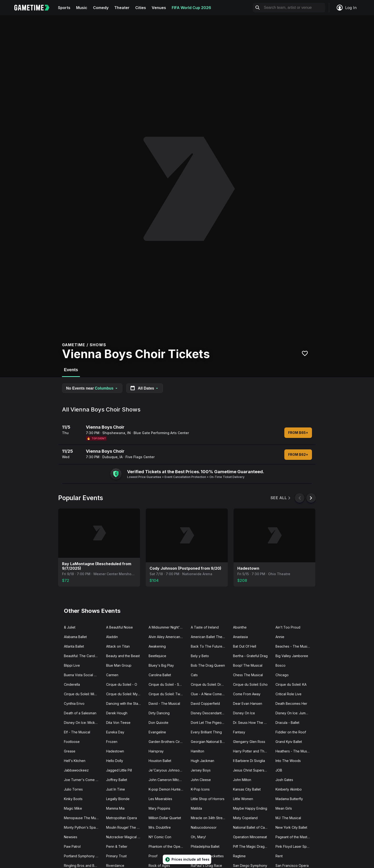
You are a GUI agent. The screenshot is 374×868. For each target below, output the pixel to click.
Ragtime (239, 856)
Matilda (196, 808)
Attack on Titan (118, 646)
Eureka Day (115, 732)
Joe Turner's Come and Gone (83, 780)
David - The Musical (164, 703)
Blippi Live (72, 665)
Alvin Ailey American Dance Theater (168, 637)
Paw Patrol (72, 846)
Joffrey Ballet (117, 780)
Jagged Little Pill (119, 770)
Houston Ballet (160, 761)
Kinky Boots (73, 799)
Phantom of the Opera (166, 846)
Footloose (72, 742)
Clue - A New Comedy (208, 694)
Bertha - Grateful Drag (250, 656)
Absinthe (240, 627)
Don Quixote (158, 723)
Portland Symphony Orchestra (83, 856)
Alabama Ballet (75, 637)
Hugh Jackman (203, 761)
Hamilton (197, 751)
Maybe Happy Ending (250, 808)
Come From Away (247, 694)
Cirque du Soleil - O (122, 684)
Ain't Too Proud (288, 627)
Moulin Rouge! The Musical (125, 827)
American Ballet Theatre (210, 637)
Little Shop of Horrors (208, 799)
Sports (64, 8)
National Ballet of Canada (252, 827)
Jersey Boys (201, 770)
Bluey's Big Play (161, 665)
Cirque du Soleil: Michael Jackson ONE (83, 694)
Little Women (243, 799)
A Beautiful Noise (119, 627)
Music (82, 8)
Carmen (112, 675)
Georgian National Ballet (210, 742)
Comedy (101, 8)
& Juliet (70, 627)
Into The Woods (288, 761)
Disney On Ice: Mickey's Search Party (83, 723)
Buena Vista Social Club (83, 675)
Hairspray (156, 751)
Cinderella (72, 684)
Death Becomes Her (291, 703)
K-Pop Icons (200, 789)
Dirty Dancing (159, 713)
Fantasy (239, 732)
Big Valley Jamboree (292, 656)
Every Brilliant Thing (206, 732)
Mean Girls (284, 808)
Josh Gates (284, 780)
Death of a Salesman (80, 713)
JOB (279, 770)
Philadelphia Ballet (205, 846)
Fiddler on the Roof (291, 732)
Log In (346, 8)
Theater (122, 8)
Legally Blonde (118, 799)
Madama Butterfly (289, 799)
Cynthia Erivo (74, 703)
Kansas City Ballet (247, 789)
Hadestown (115, 751)
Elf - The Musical (77, 732)
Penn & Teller (117, 846)
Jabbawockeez (76, 770)
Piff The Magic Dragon (251, 846)
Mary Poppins (159, 808)
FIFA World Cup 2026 (191, 8)
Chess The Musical (248, 675)
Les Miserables (160, 799)
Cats (194, 675)
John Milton (242, 780)
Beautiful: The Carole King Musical (83, 656)
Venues (159, 8)
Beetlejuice (157, 656)
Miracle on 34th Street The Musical (210, 818)
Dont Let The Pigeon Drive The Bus (210, 723)
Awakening (157, 646)
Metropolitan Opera (122, 818)
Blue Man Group (119, 665)
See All (281, 498)
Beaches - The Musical (294, 646)
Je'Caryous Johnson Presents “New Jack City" (168, 770)
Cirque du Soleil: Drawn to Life (210, 684)
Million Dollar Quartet (165, 818)
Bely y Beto (200, 656)
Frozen (112, 742)
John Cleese (201, 780)
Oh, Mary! (198, 837)
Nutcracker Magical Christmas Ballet (125, 837)
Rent (279, 856)
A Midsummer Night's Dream (168, 627)
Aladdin (112, 637)
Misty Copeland (245, 818)
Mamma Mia (115, 808)
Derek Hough (117, 713)
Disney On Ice (244, 713)
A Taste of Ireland (205, 627)
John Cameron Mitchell (167, 780)
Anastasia (240, 637)
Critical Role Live (288, 694)
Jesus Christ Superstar (251, 770)
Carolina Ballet (160, 675)
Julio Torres (73, 789)
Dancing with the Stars (124, 703)
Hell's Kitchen (75, 761)
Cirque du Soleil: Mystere (125, 694)
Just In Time (116, 789)
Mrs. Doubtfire (160, 827)
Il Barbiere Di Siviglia (249, 761)
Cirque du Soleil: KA (291, 684)
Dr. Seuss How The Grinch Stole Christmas (252, 723)
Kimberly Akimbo (289, 789)
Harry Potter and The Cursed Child (252, 751)
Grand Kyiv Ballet (289, 742)
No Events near (92, 388)
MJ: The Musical (288, 818)
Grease (70, 751)
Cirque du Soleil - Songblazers (168, 684)
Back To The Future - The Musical (210, 646)
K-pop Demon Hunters (166, 789)
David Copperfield (205, 703)
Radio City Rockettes (207, 856)
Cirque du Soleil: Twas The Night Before (168, 694)
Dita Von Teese (118, 723)
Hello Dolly (115, 761)
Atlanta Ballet (74, 646)
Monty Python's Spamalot (83, 827)
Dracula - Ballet (287, 723)
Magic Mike (73, 808)
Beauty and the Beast (123, 656)
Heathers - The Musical (294, 751)
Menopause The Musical (83, 818)
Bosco (280, 665)
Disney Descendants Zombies (210, 713)
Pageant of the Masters (294, 837)
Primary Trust (116, 856)
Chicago (282, 675)
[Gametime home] (35, 8)
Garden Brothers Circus (167, 742)
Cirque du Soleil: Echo (250, 684)
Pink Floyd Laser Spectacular (295, 846)
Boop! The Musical (248, 665)
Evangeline (157, 732)
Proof (153, 856)
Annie (280, 637)
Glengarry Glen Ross (249, 742)
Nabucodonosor (204, 827)
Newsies (71, 837)
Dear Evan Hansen (248, 703)
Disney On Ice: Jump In (293, 713)
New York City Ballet (291, 827)
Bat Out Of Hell (245, 646)
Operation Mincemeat (250, 837)
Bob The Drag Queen (208, 665)
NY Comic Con (160, 837)
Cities (141, 8)
